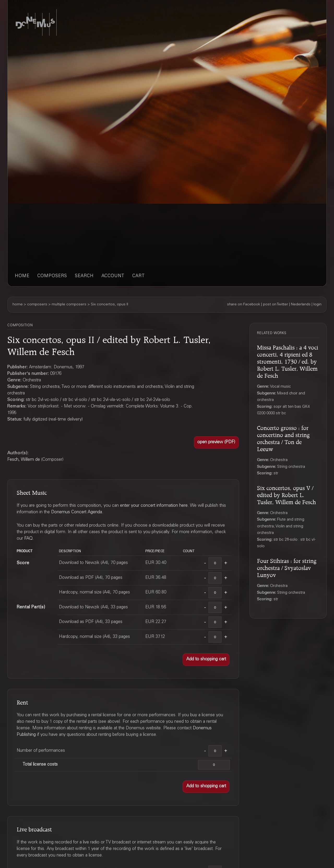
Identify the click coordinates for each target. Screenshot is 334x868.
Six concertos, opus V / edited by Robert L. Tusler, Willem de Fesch (287, 494)
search (84, 276)
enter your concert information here (154, 506)
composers (52, 276)
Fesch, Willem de (24, 460)
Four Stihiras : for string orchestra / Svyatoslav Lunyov (287, 567)
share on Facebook (244, 305)
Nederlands (301, 305)
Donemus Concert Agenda (77, 512)
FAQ (28, 539)
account (113, 276)
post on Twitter (276, 305)
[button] (216, 442)
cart (139, 276)
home (22, 276)
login (317, 305)
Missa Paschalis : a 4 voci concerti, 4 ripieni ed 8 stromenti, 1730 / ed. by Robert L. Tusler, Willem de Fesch (288, 361)
